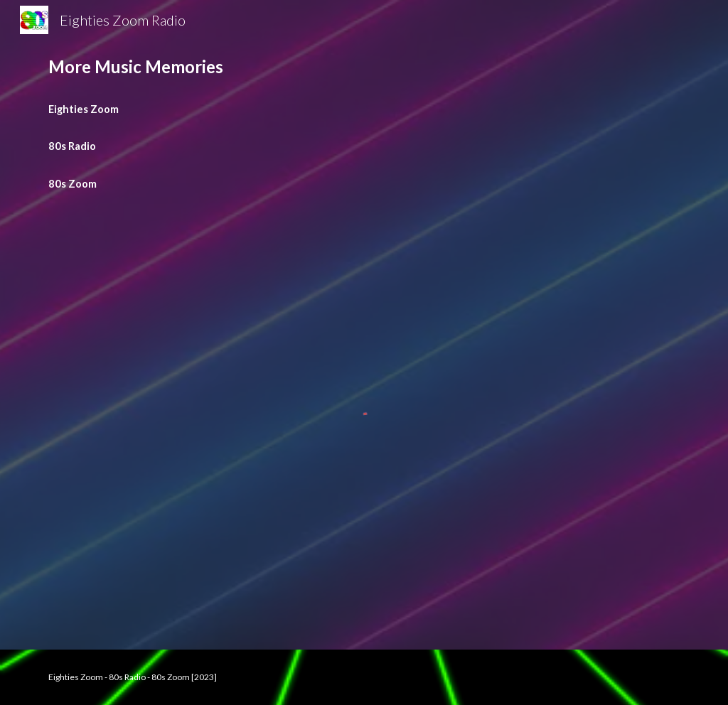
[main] (364, 67)
